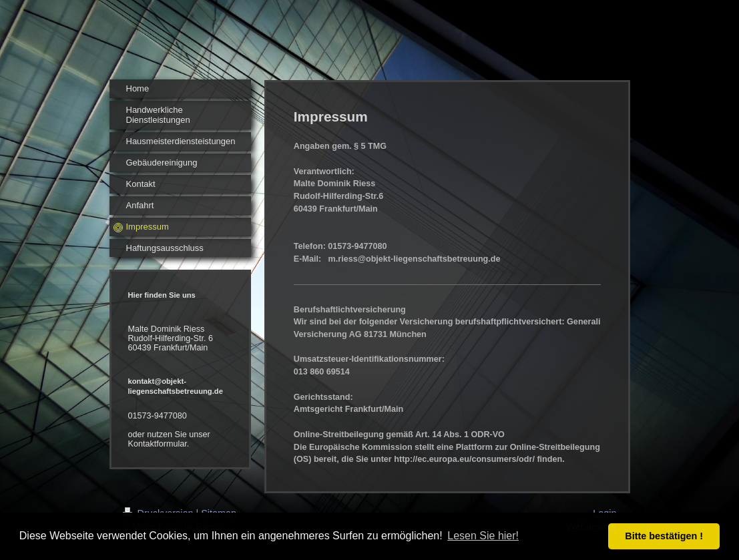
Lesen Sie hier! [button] (483, 536)
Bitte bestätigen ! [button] (664, 536)
